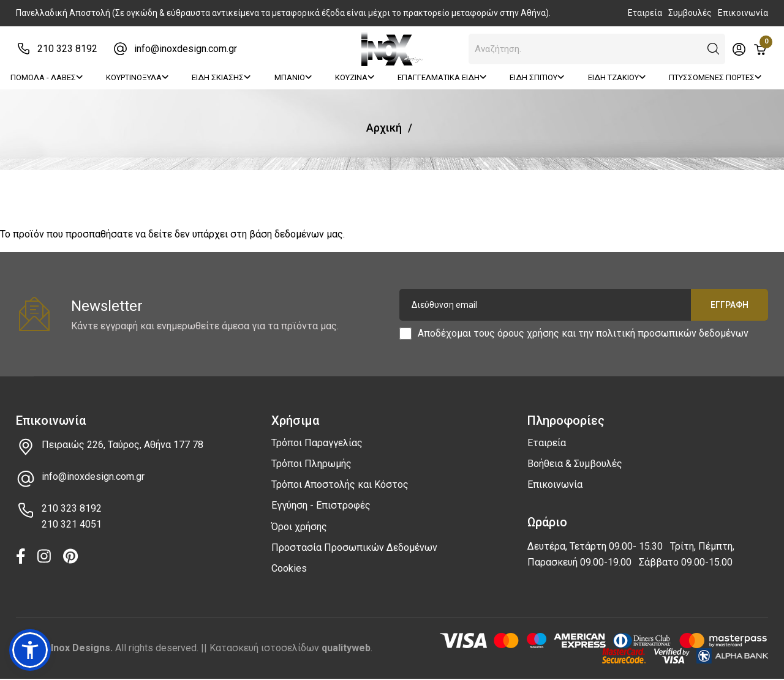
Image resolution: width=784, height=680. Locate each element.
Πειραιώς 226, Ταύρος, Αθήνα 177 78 (123, 445)
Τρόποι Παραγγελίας (317, 443)
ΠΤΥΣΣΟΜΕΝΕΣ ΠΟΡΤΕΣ (715, 77)
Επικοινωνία (743, 13)
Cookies (289, 568)
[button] (714, 49)
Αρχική (384, 128)
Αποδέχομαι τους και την (583, 334)
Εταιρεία (645, 13)
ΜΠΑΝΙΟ (293, 77)
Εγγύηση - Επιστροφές (321, 505)
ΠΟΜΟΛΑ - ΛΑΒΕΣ (47, 77)
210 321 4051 (72, 524)
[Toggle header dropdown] (739, 49)
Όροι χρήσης (299, 527)
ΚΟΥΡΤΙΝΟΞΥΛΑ (137, 77)
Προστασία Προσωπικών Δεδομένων (354, 547)
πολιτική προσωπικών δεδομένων (672, 333)
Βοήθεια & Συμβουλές (575, 464)
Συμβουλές (690, 13)
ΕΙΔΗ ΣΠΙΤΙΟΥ (537, 77)
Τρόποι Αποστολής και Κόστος (340, 484)
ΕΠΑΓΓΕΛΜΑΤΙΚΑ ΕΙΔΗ (442, 77)
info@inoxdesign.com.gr (186, 49)
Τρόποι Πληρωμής (311, 464)
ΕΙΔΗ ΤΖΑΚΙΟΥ (617, 77)
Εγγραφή (729, 305)
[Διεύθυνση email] (584, 305)
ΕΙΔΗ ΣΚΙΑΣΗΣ (221, 77)
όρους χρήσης (528, 333)
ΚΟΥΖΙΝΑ (355, 77)
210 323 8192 (67, 49)
